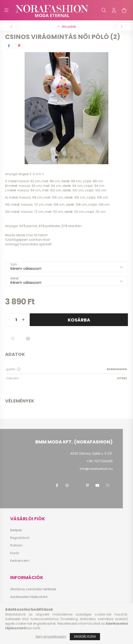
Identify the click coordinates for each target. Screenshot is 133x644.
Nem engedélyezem (51, 636)
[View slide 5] (77, 157)
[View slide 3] (66, 157)
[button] (13, 339)
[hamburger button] (6, 10)
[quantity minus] (9, 320)
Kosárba (79, 320)
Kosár (15, 553)
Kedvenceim (20, 561)
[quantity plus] (23, 320)
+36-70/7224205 (99, 461)
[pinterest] (19, 46)
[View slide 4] (72, 157)
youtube (97, 485)
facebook (57, 485)
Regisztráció (20, 538)
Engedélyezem (85, 636)
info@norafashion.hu (96, 469)
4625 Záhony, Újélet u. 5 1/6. (92, 453)
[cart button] (124, 10)
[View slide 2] (61, 157)
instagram (67, 485)
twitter (77, 485)
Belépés (16, 530)
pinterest (87, 485)
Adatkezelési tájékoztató (29, 597)
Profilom (16, 545)
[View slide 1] (56, 157)
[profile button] (114, 10)
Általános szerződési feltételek (33, 589)
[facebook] (9, 46)
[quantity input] (16, 320)
